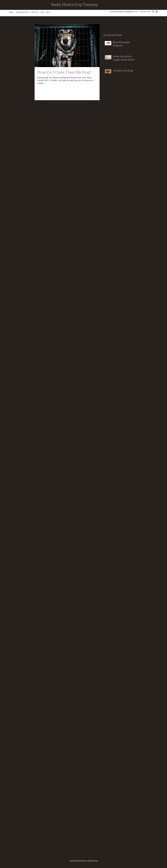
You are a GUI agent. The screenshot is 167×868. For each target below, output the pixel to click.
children (121, 120)
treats (126, 167)
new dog (114, 145)
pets (115, 153)
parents (115, 149)
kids (120, 142)
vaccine (106, 171)
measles (131, 142)
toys (105, 167)
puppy (133, 157)
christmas (129, 120)
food (133, 131)
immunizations (130, 138)
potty (133, 153)
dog (119, 127)
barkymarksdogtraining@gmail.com (124, 12)
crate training (128, 123)
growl (105, 134)
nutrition (122, 145)
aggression (107, 116)
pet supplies (108, 153)
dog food (125, 127)
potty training (108, 157)
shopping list (108, 164)
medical (106, 145)
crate (111, 123)
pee (120, 149)
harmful (122, 134)
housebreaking (117, 138)
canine (125, 116)
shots (116, 164)
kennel (114, 142)
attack (115, 116)
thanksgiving (125, 164)
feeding (127, 131)
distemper (112, 127)
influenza (107, 142)
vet (112, 171)
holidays (106, 138)
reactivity (112, 160)
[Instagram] (157, 12)
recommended (123, 160)
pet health (131, 149)
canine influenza (110, 120)
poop (127, 153)
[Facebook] (153, 12)
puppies (126, 157)
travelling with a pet (115, 167)
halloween (113, 134)
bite (120, 116)
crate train (118, 123)
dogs (116, 131)
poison (121, 153)
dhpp (105, 127)
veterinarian (119, 171)
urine (132, 167)
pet (124, 149)
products (118, 157)
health (136, 134)
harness (129, 134)
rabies (105, 160)
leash (125, 142)
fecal (121, 131)
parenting (107, 149)
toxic (133, 164)
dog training (108, 131)
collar (105, 123)
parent (129, 145)
